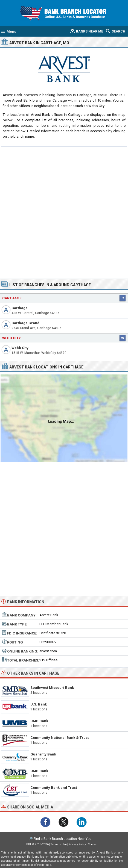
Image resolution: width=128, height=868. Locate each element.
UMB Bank (39, 721)
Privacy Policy (77, 844)
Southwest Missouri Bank (52, 688)
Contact (93, 844)
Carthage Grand (25, 323)
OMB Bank (39, 771)
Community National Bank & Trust (59, 738)
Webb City (20, 348)
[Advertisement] (64, 212)
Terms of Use (59, 844)
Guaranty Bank (43, 754)
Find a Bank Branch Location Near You (62, 839)
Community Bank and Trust (54, 788)
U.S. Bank (39, 704)
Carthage (20, 308)
